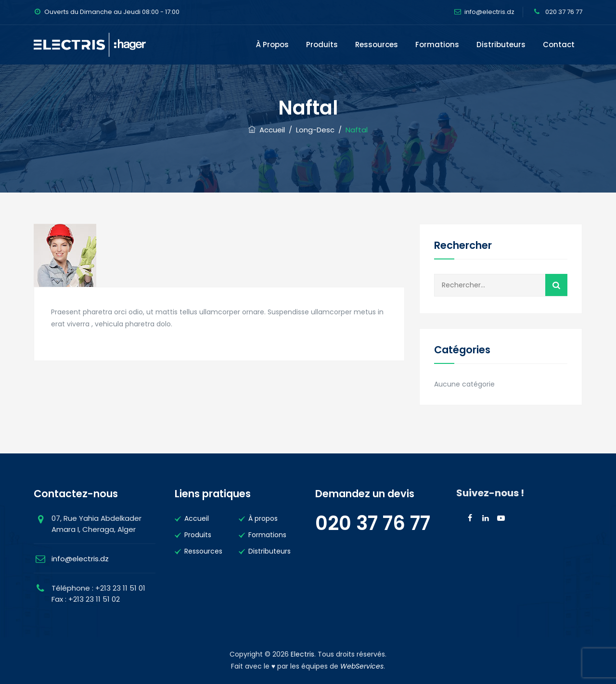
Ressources (377, 45)
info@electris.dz (489, 12)
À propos (272, 45)
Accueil (267, 130)
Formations (437, 45)
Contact (559, 45)
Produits (322, 45)
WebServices (362, 666)
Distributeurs (501, 45)
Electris (302, 654)
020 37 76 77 (563, 12)
